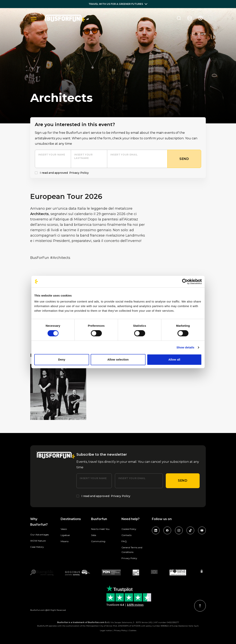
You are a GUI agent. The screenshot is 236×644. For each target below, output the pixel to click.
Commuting (98, 541)
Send (183, 481)
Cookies (133, 630)
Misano (65, 541)
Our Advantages (39, 535)
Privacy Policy (79, 173)
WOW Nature (38, 541)
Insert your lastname (83, 156)
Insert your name (52, 155)
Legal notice (106, 630)
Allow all (174, 359)
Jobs (94, 535)
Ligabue (65, 535)
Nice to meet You (100, 529)
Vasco (64, 529)
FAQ (124, 541)
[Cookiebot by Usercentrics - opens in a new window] (185, 282)
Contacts (126, 535)
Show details (185, 347)
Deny (62, 359)
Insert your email (124, 155)
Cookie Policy (129, 529)
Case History (37, 547)
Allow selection (118, 359)
